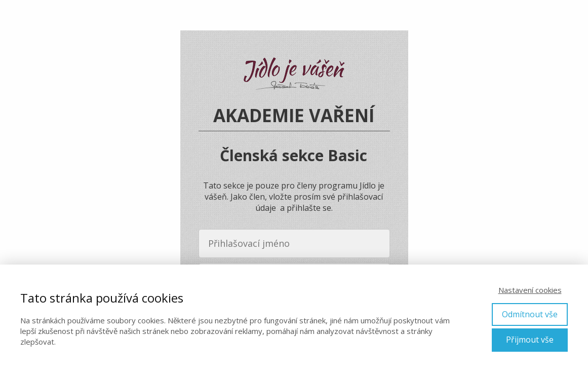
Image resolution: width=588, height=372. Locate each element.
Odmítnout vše (530, 314)
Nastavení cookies (530, 290)
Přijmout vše (530, 340)
